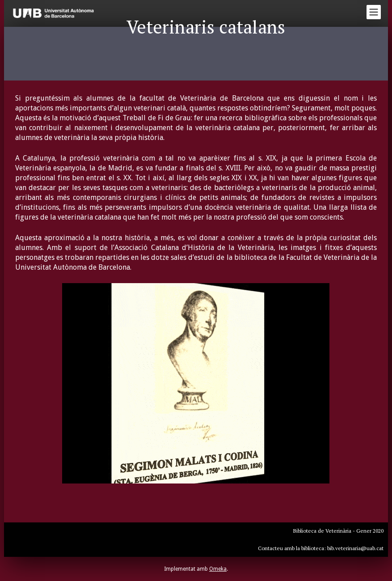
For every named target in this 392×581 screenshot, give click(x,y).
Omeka (218, 569)
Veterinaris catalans (206, 27)
